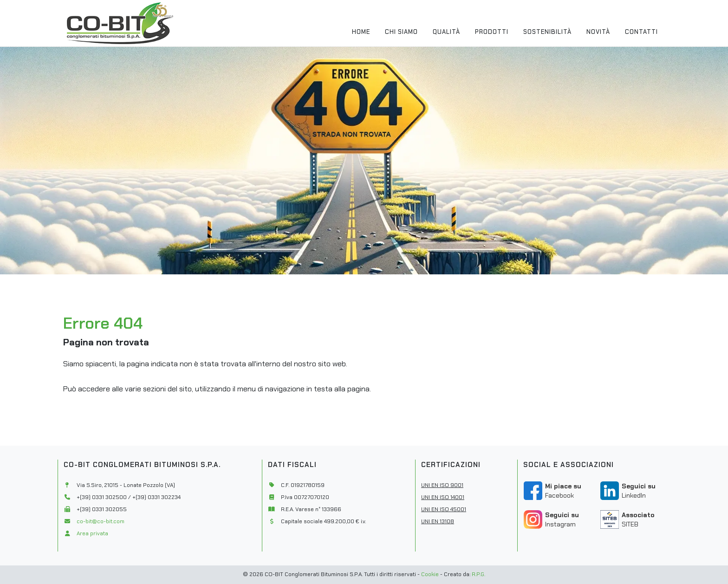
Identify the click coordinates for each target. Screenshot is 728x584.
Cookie (430, 574)
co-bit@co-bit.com (101, 521)
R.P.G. (478, 574)
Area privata (92, 533)
